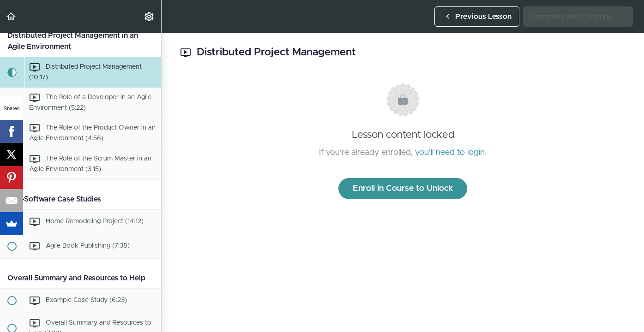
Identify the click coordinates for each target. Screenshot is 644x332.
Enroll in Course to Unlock (403, 189)
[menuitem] (150, 16)
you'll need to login (450, 153)
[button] (12, 16)
